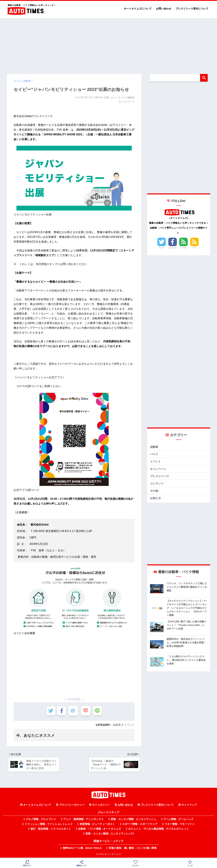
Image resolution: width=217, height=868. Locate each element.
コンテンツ (157, 485)
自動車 (117, 725)
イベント (129, 725)
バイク (154, 454)
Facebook (173, 248)
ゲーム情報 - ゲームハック (179, 820)
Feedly (184, 248)
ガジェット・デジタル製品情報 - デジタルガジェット (159, 830)
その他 (154, 492)
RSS (194, 248)
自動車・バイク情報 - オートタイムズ (100, 830)
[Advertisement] (108, 44)
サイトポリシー (101, 806)
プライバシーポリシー (72, 806)
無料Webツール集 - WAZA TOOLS (82, 849)
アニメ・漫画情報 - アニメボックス (83, 820)
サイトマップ (189, 806)
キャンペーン (159, 469)
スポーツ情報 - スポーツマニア (140, 825)
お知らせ (156, 499)
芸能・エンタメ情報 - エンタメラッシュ (133, 820)
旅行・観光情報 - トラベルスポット (51, 830)
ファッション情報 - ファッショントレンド (49, 825)
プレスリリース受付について (192, 9)
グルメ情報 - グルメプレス (41, 820)
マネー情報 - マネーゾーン (180, 825)
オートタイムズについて (138, 9)
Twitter (162, 248)
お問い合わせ (164, 9)
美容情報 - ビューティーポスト (97, 825)
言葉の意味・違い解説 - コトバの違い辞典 (133, 849)
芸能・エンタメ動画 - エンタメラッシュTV (110, 835)
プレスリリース (160, 477)
